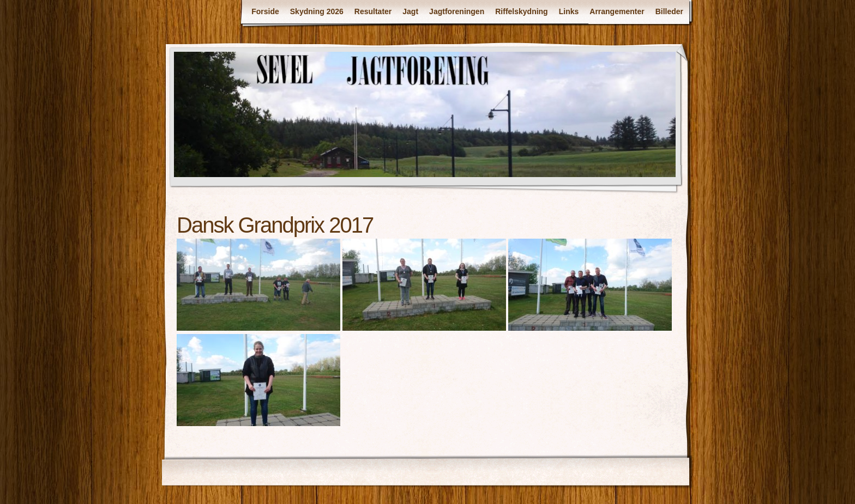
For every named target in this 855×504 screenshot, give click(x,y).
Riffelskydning (521, 11)
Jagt (410, 11)
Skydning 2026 (317, 11)
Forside (265, 11)
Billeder (669, 11)
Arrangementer (617, 11)
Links (569, 11)
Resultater (373, 11)
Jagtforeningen (457, 11)
